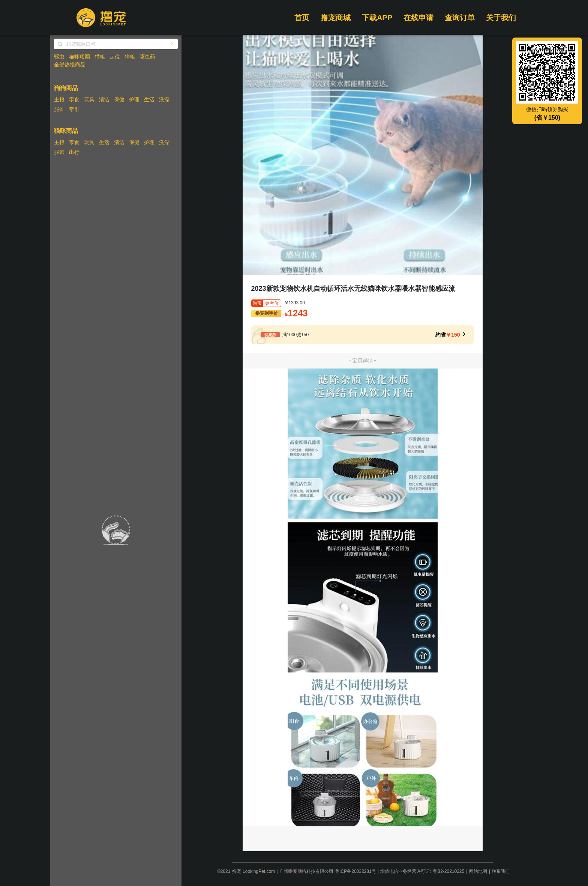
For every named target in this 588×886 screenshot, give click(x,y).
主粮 (59, 99)
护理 (134, 99)
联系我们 (501, 871)
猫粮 (100, 57)
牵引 (74, 109)
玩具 (89, 99)
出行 (74, 152)
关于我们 (501, 18)
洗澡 (164, 99)
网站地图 (478, 871)
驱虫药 (147, 57)
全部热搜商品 (70, 65)
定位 (115, 57)
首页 (302, 18)
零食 (74, 99)
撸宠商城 (336, 18)
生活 (149, 99)
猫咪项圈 (79, 57)
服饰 (59, 109)
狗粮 (130, 57)
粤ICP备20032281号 (355, 871)
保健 (119, 99)
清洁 (104, 99)
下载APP (377, 18)
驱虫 (59, 57)
